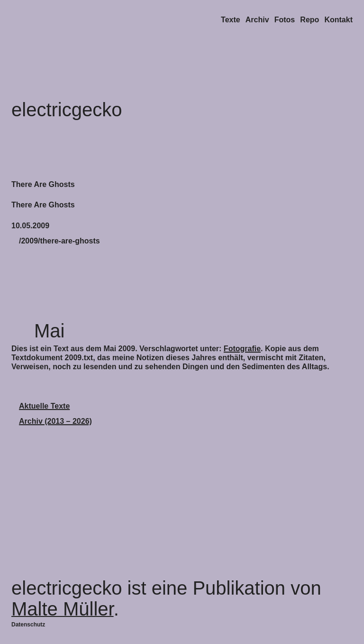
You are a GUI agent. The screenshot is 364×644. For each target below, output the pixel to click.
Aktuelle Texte (44, 406)
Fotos (285, 20)
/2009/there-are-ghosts (59, 241)
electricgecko (67, 110)
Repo (309, 20)
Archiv (257, 20)
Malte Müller (63, 609)
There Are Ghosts (43, 184)
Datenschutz (28, 625)
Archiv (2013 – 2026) (55, 421)
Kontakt (338, 20)
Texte (231, 20)
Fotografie (242, 349)
